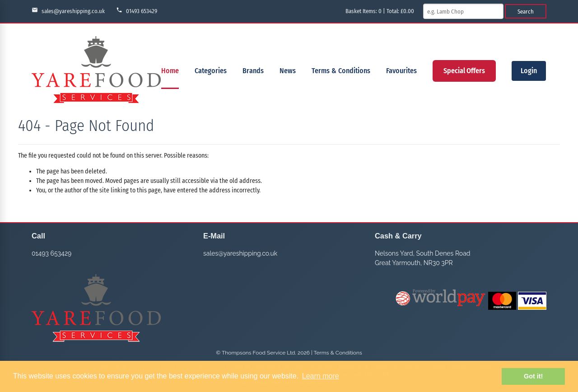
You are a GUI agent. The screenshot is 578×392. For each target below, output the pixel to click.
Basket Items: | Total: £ (380, 11)
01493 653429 (137, 11)
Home (170, 71)
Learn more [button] (321, 376)
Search (526, 12)
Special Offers (464, 71)
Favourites (401, 71)
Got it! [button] (533, 376)
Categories (211, 71)
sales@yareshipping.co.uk (68, 11)
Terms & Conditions (341, 71)
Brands (253, 71)
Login (529, 71)
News (288, 71)
